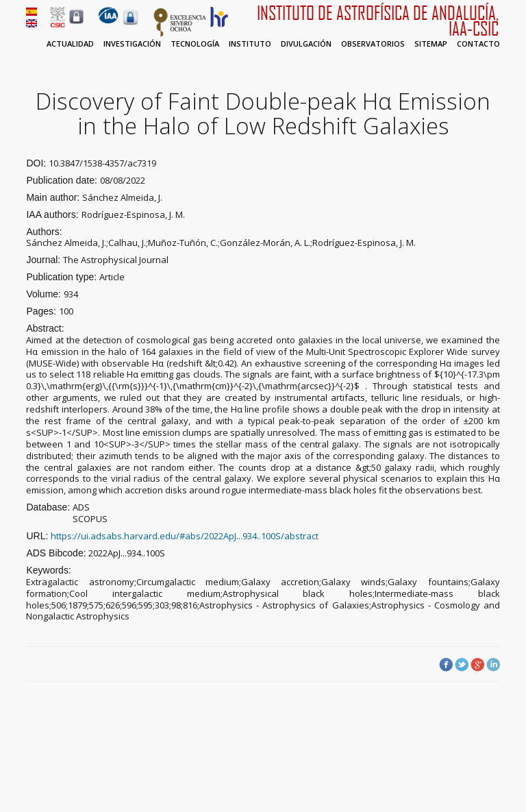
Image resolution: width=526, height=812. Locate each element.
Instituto (250, 44)
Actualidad (70, 44)
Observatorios (373, 44)
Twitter (462, 665)
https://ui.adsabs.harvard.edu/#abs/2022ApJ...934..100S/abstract (185, 536)
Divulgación (306, 44)
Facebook (446, 665)
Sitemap (431, 44)
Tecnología (195, 44)
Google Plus (477, 665)
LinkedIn (493, 665)
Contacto (478, 44)
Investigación (132, 44)
